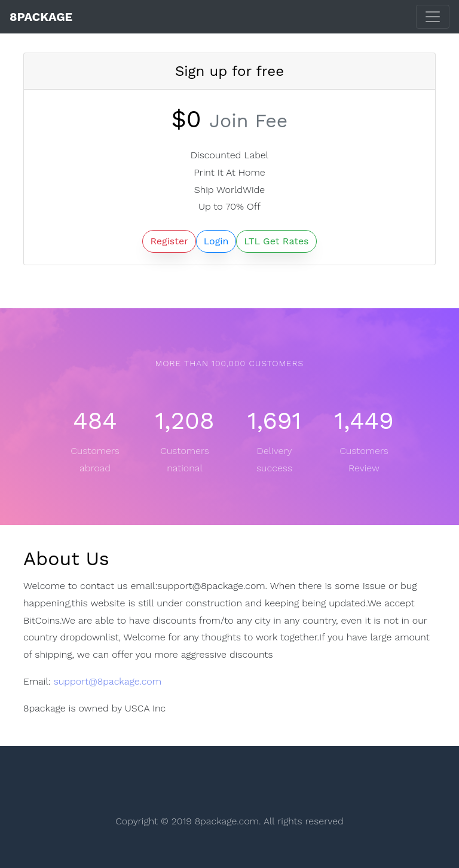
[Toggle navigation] (433, 17)
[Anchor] (113, 559)
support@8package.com (108, 681)
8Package (41, 17)
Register (169, 241)
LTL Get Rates (276, 241)
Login (216, 241)
